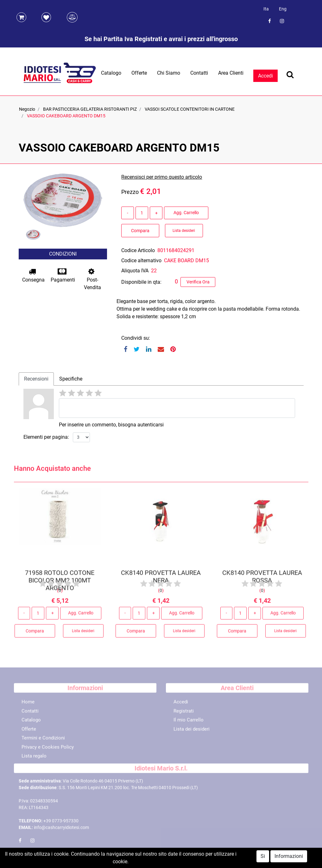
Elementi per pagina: (46, 437)
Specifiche (71, 379)
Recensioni (36, 379)
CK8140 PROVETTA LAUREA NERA (161, 579)
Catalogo (111, 73)
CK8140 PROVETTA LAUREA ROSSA (262, 579)
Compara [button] (140, 231)
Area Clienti (231, 73)
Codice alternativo (141, 260)
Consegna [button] (33, 275)
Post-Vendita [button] (92, 279)
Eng (283, 9)
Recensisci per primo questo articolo (162, 177)
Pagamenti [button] (63, 275)
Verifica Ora (198, 282)
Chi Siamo (169, 73)
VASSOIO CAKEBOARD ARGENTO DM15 (66, 116)
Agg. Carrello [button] (186, 213)
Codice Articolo (138, 250)
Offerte (139, 73)
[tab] (36, 379)
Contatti (199, 73)
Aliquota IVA (135, 271)
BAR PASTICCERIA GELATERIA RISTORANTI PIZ (90, 109)
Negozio (27, 109)
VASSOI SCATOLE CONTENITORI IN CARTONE (190, 109)
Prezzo (130, 192)
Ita (266, 9)
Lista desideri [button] (184, 231)
